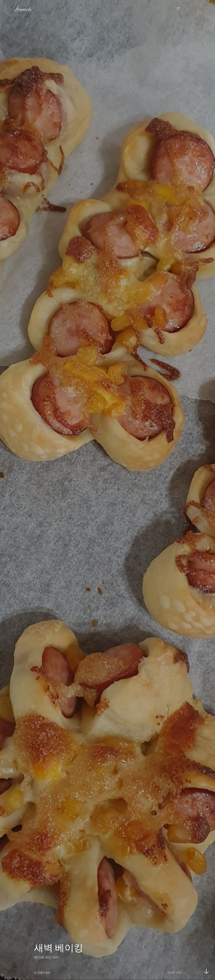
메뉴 (9, 8)
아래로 (206, 971)
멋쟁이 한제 (44, 973)
